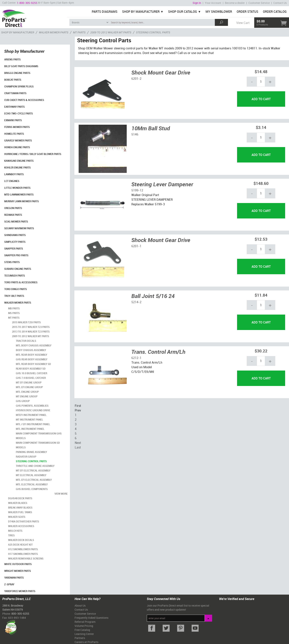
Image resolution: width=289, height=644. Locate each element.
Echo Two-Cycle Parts (19, 113)
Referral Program (85, 622)
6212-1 (136, 358)
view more (61, 494)
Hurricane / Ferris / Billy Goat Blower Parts (33, 154)
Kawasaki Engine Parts (19, 161)
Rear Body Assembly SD (31, 369)
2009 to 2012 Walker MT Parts (31, 336)
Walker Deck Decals (21, 540)
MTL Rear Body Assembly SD (33, 364)
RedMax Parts (13, 215)
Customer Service (259, 3)
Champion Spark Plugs (19, 86)
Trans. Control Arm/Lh (158, 352)
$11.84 (261, 295)
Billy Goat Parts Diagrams (21, 66)
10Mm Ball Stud (151, 128)
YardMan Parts (14, 578)
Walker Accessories (21, 526)
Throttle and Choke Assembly (35, 466)
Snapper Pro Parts (16, 255)
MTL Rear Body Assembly (31, 355)
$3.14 (261, 127)
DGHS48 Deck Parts (20, 498)
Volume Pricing (84, 626)
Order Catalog (275, 12)
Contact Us (280, 3)
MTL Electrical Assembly (32, 484)
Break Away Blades (20, 508)
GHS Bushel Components (32, 489)
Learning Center (84, 634)
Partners (80, 638)
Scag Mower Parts (16, 222)
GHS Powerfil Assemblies (32, 406)
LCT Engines (12, 181)
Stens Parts (12, 262)
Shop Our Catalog (183, 12)
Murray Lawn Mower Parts (22, 201)
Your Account (213, 3)
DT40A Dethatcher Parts (24, 521)
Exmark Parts (13, 120)
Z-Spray (9, 584)
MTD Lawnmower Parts (19, 195)
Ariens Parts (12, 59)
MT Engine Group (27, 396)
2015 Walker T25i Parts (26, 322)
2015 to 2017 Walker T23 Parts (31, 327)
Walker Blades (18, 503)
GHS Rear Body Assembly (32, 359)
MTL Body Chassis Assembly (34, 345)
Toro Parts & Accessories (21, 282)
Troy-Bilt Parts (14, 296)
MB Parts (14, 308)
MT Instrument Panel (29, 420)
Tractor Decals (26, 341)
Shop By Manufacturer (141, 12)
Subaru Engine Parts (18, 269)
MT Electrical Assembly (31, 475)
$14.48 (261, 72)
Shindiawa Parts (15, 235)
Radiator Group (26, 457)
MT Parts (14, 318)
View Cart (243, 23)
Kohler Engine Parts (17, 168)
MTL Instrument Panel (30, 429)
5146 (135, 134)
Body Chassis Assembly (31, 350)
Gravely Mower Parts (18, 140)
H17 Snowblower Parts (23, 554)
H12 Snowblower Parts (23, 549)
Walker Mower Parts (18, 303)
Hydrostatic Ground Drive (33, 410)
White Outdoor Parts (18, 564)
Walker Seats (17, 517)
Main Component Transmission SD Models (38, 445)
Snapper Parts (14, 249)
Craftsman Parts (15, 93)
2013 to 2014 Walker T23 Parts (31, 332)
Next (78, 443)
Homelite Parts (14, 134)
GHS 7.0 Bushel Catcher (31, 378)
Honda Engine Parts (17, 147)
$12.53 (261, 239)
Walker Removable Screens (26, 559)
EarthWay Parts (14, 107)
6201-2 (136, 79)
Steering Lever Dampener (162, 184)
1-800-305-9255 (27, 3)
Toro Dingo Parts (16, 289)
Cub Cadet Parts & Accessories (24, 100)
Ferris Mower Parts (17, 127)
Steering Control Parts (31, 461)
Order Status (247, 12)
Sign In (197, 3)
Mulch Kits (15, 531)
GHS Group (23, 401)
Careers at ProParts (86, 642)
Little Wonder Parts (17, 188)
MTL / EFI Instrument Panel (33, 424)
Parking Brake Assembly (31, 452)
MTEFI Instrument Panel (31, 415)
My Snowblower (219, 12)
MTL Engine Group (27, 392)
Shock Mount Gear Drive (161, 72)
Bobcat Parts (13, 80)
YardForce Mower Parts (20, 591)
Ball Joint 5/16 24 (153, 296)
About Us (80, 605)
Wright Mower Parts (18, 571)
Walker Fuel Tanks (20, 512)
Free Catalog (82, 630)
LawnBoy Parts (14, 174)
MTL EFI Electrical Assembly (34, 480)
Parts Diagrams (105, 12)
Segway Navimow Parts (19, 228)
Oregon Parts (13, 208)
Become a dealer (235, 3)
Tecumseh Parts (15, 276)
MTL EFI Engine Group (29, 387)
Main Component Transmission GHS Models (39, 436)
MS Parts (14, 313)
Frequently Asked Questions (91, 618)
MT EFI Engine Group (29, 383)
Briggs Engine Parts (17, 73)
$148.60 (261, 183)
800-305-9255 (20, 614)
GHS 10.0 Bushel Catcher (31, 373)
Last (78, 447)
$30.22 (261, 351)
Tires (11, 535)
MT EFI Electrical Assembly (33, 471)
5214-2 (136, 302)
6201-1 (136, 246)
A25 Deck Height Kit (20, 545)
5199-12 (137, 190)
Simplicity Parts (15, 242)
